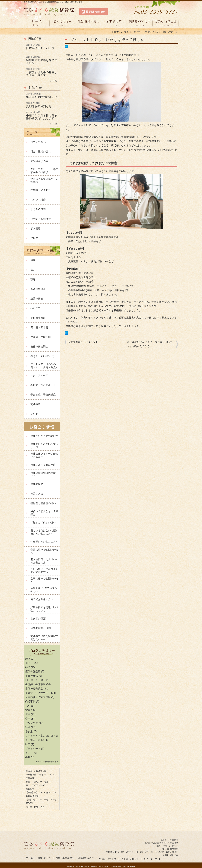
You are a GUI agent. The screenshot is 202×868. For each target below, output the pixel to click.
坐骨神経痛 (37, 299)
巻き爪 (29, 731)
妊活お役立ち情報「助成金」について (44, 609)
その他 (34, 414)
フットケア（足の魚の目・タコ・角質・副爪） (44, 366)
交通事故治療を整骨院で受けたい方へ (44, 638)
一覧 (55, 81)
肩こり (34, 270)
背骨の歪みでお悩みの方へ (44, 551)
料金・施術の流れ (88, 25)
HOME (116, 32)
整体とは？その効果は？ (44, 436)
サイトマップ (150, 859)
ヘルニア (36, 308)
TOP (28, 706)
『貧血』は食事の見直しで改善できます (42, 74)
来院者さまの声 (114, 25)
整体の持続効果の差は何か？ (44, 474)
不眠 (28, 757)
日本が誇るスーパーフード (42, 50)
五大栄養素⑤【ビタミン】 (83, 342)
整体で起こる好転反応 (43, 465)
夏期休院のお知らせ (39, 106)
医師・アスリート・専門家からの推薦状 (44, 171)
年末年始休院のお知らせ (42, 97)
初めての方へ (62, 25)
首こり (29, 753)
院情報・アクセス (140, 25)
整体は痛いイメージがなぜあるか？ (44, 455)
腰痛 (33, 260)
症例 (28, 727)
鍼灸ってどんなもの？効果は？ (44, 513)
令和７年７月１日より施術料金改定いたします (42, 117)
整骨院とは (37, 494)
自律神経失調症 (39, 347)
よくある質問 (38, 209)
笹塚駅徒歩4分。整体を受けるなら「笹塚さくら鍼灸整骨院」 (101, 867)
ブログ (34, 238)
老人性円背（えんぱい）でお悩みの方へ (44, 561)
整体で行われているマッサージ (44, 446)
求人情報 (36, 228)
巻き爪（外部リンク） (43, 356)
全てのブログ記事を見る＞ (47, 762)
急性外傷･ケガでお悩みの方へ (44, 590)
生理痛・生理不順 (41, 337)
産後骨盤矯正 (38, 289)
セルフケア (32, 723)
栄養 (126, 32)
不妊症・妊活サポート (43, 385)
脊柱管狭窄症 (38, 318)
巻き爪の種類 (38, 619)
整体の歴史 (37, 484)
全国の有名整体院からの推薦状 (44, 180)
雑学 (28, 744)
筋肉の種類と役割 (41, 628)
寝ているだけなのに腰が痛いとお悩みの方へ (44, 532)
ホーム (37, 25)
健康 (28, 714)
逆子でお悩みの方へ (42, 599)
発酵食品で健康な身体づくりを (42, 62)
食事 (28, 719)
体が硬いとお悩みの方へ (44, 542)
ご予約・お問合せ (165, 25)
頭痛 (33, 279)
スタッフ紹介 (38, 200)
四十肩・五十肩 (39, 327)
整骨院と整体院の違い (43, 503)
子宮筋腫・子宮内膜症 (43, 395)
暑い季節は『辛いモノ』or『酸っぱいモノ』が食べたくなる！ (150, 344)
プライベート (33, 749)
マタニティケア (39, 375)
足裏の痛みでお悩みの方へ (44, 580)
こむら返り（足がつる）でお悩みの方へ (44, 571)
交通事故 (36, 404)
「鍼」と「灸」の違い (43, 522)
